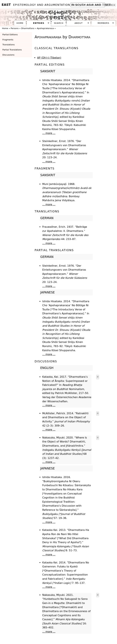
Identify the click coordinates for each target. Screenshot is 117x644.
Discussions (8, 55)
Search (59, 23)
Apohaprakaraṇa (45, 28)
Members (103, 23)
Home (20, 23)
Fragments (8, 40)
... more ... (49, 133)
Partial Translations (12, 50)
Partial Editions (10, 35)
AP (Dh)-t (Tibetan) (49, 58)
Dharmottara (28, 28)
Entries (39, 23)
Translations (8, 45)
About (79, 23)
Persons (15, 28)
